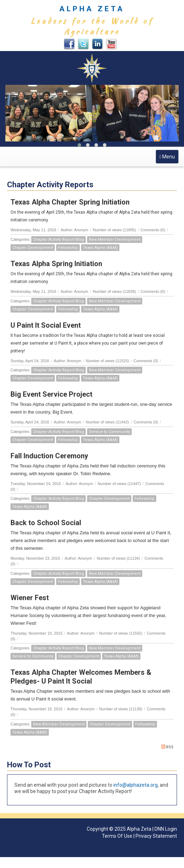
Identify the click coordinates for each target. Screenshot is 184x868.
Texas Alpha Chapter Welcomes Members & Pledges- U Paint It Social (81, 677)
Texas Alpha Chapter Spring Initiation (70, 202)
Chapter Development (33, 248)
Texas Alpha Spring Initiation (56, 264)
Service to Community (109, 432)
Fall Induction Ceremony (49, 456)
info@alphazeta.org (136, 785)
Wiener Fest (30, 598)
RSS (167, 747)
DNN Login (166, 829)
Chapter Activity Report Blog (58, 240)
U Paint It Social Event (46, 325)
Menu (169, 158)
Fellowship (68, 248)
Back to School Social (46, 523)
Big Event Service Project (51, 394)
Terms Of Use (117, 836)
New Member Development (115, 240)
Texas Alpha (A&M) (100, 248)
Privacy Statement (156, 836)
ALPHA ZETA (92, 9)
